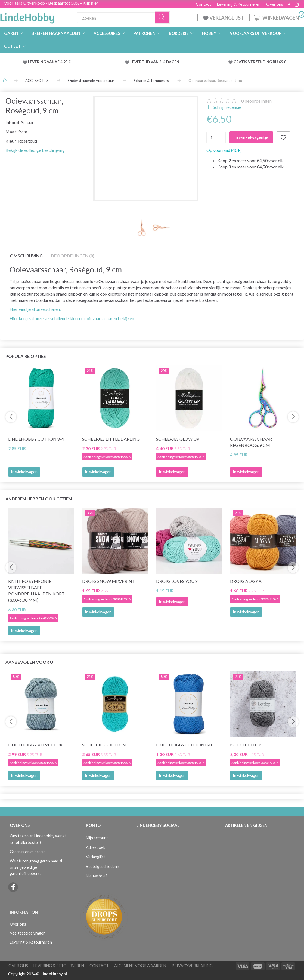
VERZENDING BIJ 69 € (267, 62)
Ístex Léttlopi (246, 745)
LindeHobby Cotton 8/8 (184, 745)
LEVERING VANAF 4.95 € (49, 62)
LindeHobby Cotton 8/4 (36, 439)
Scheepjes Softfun (104, 745)
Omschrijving (26, 256)
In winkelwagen (24, 472)
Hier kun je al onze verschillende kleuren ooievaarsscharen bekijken (72, 318)
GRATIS (241, 62)
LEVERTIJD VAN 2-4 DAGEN (155, 62)
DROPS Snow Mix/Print (109, 581)
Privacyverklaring (192, 966)
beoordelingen (256, 101)
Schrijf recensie (227, 107)
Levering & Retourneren (239, 4)
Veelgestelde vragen (28, 933)
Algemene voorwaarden (140, 966)
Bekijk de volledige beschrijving (35, 150)
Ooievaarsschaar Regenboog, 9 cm (251, 442)
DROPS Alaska (246, 581)
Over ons (275, 4)
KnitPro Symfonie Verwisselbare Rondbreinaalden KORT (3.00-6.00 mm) (36, 591)
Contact (203, 4)
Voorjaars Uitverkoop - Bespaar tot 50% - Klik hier (51, 3)
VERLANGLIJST (224, 18)
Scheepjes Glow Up (178, 439)
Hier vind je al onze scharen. (35, 309)
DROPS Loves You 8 (177, 581)
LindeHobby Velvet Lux (35, 745)
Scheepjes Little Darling (111, 439)
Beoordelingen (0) (73, 256)
